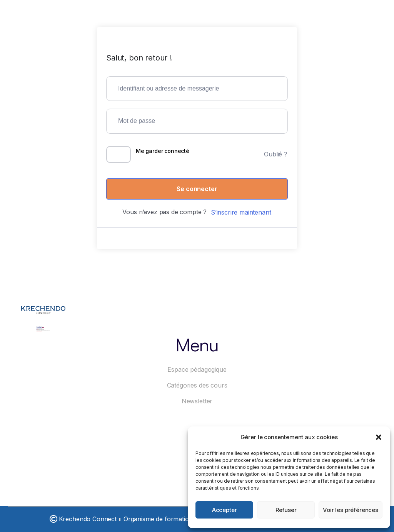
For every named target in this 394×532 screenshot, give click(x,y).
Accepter (225, 510)
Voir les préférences (351, 510)
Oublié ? (276, 154)
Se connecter (197, 189)
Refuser (286, 510)
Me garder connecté (163, 151)
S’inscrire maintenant (241, 212)
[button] (379, 437)
